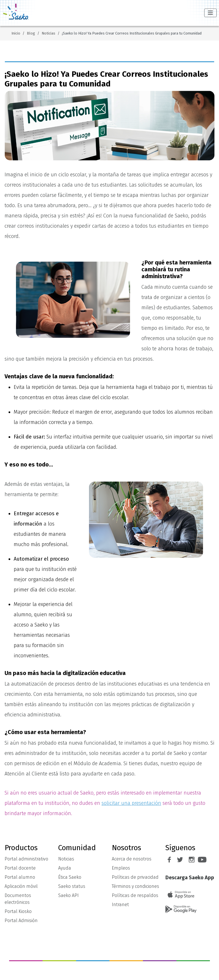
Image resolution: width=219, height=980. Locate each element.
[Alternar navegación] (210, 13)
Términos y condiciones (135, 886)
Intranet (120, 905)
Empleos (121, 868)
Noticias (66, 859)
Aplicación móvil (21, 886)
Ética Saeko (70, 877)
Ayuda (65, 868)
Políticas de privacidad (135, 877)
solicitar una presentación (131, 803)
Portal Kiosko (18, 911)
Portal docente (20, 868)
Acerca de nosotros (132, 859)
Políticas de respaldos (135, 895)
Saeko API (68, 895)
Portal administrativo (26, 859)
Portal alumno (20, 877)
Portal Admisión (21, 921)
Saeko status (72, 886)
